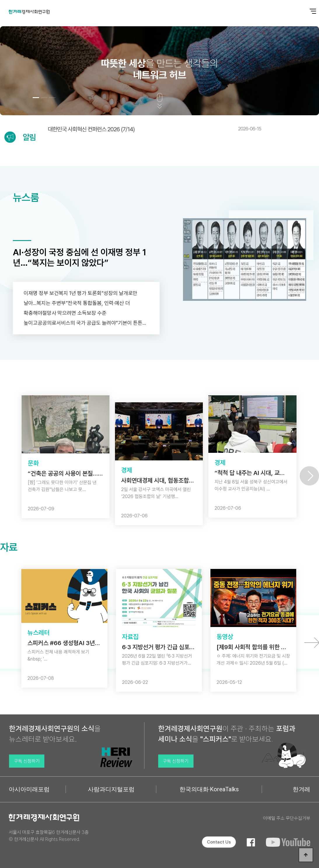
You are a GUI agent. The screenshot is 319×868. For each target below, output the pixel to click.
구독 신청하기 (27, 761)
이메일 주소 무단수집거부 (287, 818)
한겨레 (301, 789)
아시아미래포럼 (29, 789)
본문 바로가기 (0, 0)
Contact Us (219, 842)
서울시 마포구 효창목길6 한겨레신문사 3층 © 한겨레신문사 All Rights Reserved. (49, 836)
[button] (36, 98)
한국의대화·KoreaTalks (209, 789)
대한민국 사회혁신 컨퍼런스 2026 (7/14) (155, 129)
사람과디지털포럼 (111, 789)
